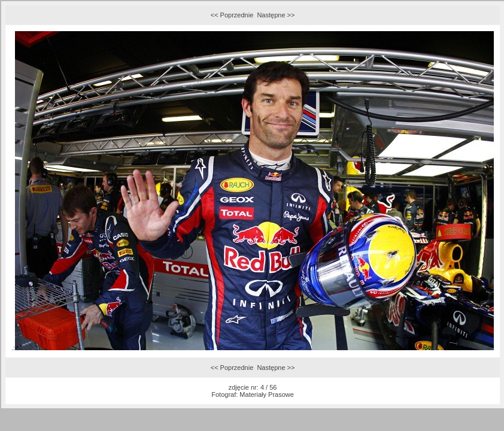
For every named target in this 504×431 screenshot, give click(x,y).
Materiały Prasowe (266, 394)
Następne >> (276, 15)
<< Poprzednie (232, 15)
